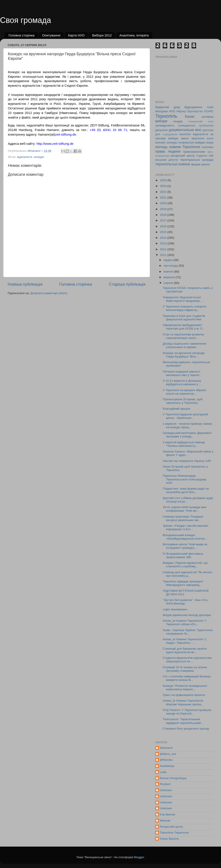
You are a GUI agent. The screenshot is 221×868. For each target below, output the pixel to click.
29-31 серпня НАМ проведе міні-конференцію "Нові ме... (185, 509)
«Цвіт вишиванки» (175, 609)
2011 (164, 255)
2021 (164, 198)
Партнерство (195, 111)
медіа (210, 143)
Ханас (190, 116)
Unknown (166, 790)
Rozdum (165, 784)
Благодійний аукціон (177, 409)
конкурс (39, 157)
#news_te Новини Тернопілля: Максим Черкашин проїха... (183, 702)
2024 (164, 186)
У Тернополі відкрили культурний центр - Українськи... (185, 416)
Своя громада (25, 20)
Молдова (161, 111)
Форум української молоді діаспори (187, 615)
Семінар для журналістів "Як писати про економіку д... (187, 574)
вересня (169, 277)
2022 (164, 192)
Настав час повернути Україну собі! (187, 461)
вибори (161, 121)
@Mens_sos (168, 754)
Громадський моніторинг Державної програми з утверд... (187, 435)
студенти (202, 156)
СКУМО (209, 111)
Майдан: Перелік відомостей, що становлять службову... (185, 565)
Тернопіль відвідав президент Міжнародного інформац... (183, 583)
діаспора (208, 130)
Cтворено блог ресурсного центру (186, 729)
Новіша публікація (25, 284)
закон (185, 138)
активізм (208, 117)
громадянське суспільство (196, 126)
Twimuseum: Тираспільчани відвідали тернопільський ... (183, 721)
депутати (161, 130)
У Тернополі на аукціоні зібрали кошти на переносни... (184, 392)
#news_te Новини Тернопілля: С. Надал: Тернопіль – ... (185, 641)
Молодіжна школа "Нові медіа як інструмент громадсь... (185, 546)
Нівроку (181, 111)
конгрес (161, 142)
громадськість (165, 125)
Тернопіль (166, 116)
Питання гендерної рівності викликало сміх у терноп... (182, 373)
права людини (168, 151)
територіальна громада (197, 160)
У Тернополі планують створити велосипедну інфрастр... (185, 308)
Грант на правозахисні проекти (184, 695)
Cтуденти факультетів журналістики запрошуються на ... (187, 660)
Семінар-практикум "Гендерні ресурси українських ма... (183, 518)
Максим (165, 821)
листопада (171, 266)
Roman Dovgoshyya (173, 778)
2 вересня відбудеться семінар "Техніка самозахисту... (184, 444)
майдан (200, 142)
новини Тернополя (185, 147)
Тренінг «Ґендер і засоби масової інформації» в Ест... (186, 527)
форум (196, 164)
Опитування (51, 35)
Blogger (139, 857)
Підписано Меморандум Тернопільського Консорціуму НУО (185, 479)
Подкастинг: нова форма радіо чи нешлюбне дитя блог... (186, 490)
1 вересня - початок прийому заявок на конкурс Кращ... (187, 425)
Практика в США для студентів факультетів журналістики (184, 318)
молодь (161, 147)
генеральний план (201, 121)
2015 (164, 232)
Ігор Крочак (167, 814)
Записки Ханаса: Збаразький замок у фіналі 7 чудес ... (188, 453)
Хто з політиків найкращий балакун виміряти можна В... (187, 678)
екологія (185, 134)
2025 (164, 180)
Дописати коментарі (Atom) (49, 293)
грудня (168, 260)
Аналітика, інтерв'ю (134, 35)
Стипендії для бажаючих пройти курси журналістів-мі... (185, 650)
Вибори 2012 (102, 35)
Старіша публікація (127, 284)
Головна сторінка (22, 35)
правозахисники (194, 152)
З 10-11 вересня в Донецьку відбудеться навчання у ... (182, 382)
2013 (164, 243)
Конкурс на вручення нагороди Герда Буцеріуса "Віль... (184, 355)
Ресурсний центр (171, 827)
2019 (164, 209)
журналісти (25, 157)
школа (205, 164)
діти (158, 134)
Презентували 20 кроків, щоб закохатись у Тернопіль (183, 401)
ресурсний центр (183, 156)
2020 (164, 203)
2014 (164, 238)
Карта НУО (76, 35)
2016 (164, 226)
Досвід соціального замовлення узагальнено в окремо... (185, 345)
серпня (169, 283)
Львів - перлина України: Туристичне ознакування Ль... (188, 632)
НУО (172, 111)
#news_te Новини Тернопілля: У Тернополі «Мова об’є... (185, 622)
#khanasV (166, 748)
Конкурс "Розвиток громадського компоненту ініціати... (185, 688)
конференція (186, 143)
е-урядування (170, 134)
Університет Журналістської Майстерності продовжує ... (183, 299)
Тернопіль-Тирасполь (174, 833)
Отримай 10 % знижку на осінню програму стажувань (185, 669)
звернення (198, 138)
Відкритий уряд (168, 107)
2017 (164, 220)
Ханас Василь (169, 839)
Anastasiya (167, 766)
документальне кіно (185, 130)
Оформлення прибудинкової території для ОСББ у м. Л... (184, 327)
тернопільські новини (173, 164)
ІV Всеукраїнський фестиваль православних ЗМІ (183, 555)
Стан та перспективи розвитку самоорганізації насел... (183, 336)
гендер (178, 121)
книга (210, 138)
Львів (210, 107)
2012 (164, 249)
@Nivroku (166, 760)
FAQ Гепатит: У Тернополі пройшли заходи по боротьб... (187, 712)
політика (208, 147)
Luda (163, 772)
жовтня (169, 272)
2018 (164, 215)
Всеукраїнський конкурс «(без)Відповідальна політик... (185, 537)
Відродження (193, 107)
